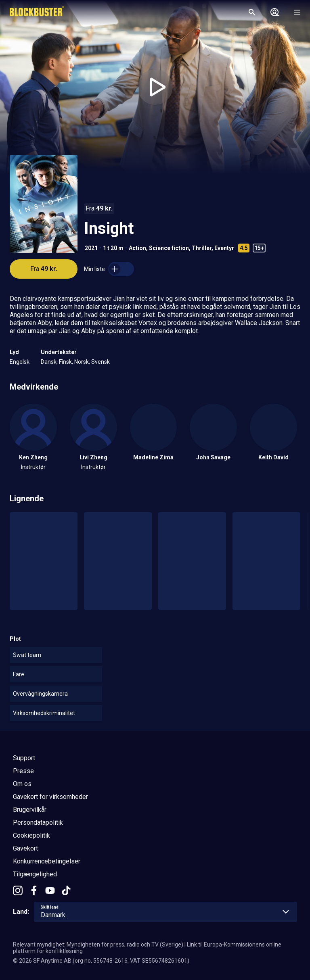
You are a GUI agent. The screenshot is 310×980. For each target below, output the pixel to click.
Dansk (49, 362)
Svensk (101, 362)
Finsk (65, 362)
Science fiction (169, 248)
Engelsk (20, 362)
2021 (91, 248)
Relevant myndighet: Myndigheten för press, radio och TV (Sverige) (98, 945)
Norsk (82, 362)
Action (137, 248)
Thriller (202, 248)
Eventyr (224, 248)
